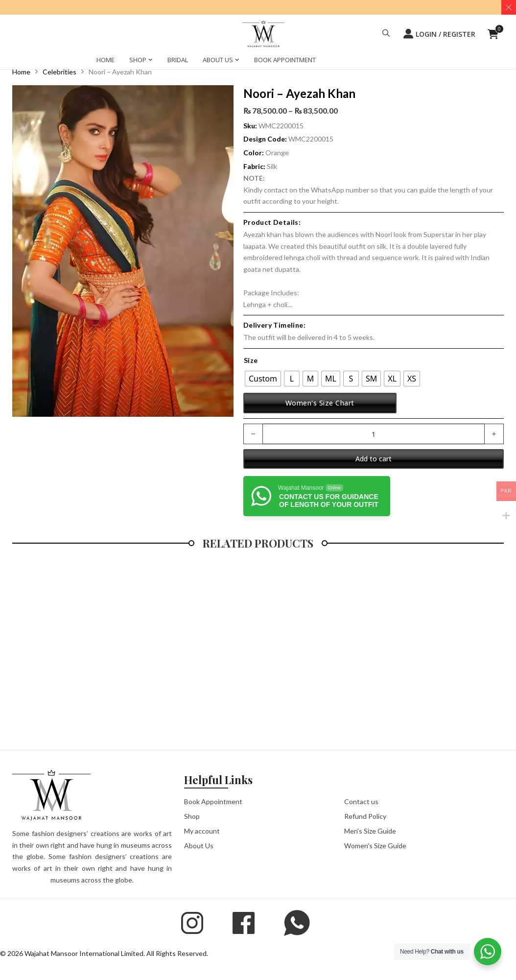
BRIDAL (178, 60)
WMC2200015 (311, 139)
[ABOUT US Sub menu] (237, 61)
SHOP (138, 60)
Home (21, 72)
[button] (386, 34)
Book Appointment (213, 801)
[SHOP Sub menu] (151, 61)
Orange (277, 153)
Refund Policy (365, 816)
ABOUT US (218, 60)
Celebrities (59, 72)
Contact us (361, 801)
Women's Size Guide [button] (375, 846)
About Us (199, 846)
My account (202, 831)
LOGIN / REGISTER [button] (439, 34)
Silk (272, 166)
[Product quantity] (374, 434)
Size (251, 360)
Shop (192, 816)
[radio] (263, 379)
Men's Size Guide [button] (370, 831)
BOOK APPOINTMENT (285, 60)
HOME (106, 60)
